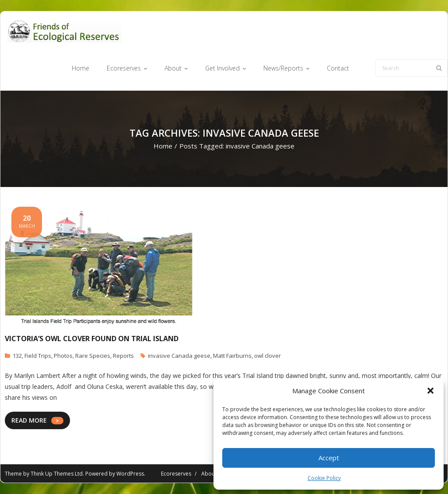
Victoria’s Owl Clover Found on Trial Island (92, 339)
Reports (123, 356)
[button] (430, 391)
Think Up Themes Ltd (57, 474)
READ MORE (29, 420)
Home (163, 146)
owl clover (268, 356)
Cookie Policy (324, 478)
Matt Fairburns (232, 356)
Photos (63, 356)
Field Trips (38, 356)
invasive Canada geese (179, 356)
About (209, 474)
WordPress (130, 474)
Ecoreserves (176, 474)
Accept (329, 458)
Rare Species (93, 356)
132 (17, 356)
